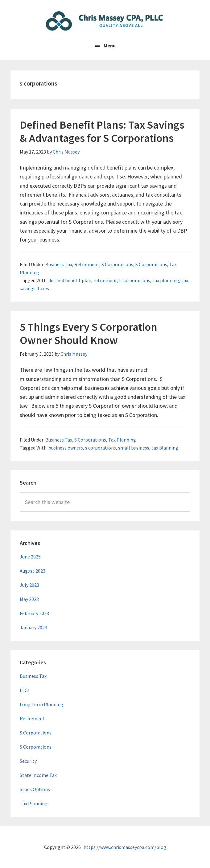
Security (28, 761)
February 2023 (34, 613)
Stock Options (35, 789)
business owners (66, 448)
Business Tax (59, 264)
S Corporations (117, 264)
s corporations (135, 280)
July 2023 (29, 585)
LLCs (25, 690)
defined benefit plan (70, 280)
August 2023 (33, 571)
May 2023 (29, 599)
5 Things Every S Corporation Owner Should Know (89, 334)
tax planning (166, 280)
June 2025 (30, 557)
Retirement (87, 264)
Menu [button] (110, 46)
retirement (105, 280)
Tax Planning (122, 440)
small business (134, 448)
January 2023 (33, 627)
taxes (43, 288)
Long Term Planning (41, 704)
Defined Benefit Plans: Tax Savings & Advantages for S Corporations (102, 131)
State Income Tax (38, 775)
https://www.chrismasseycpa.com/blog (125, 847)
